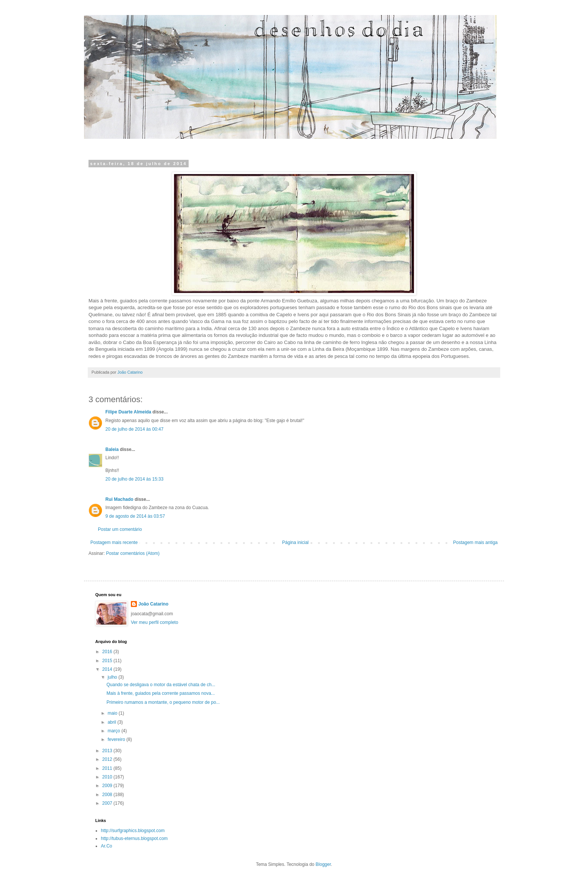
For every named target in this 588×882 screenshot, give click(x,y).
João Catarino (153, 604)
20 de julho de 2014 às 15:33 (134, 479)
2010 (108, 777)
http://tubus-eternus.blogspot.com (134, 838)
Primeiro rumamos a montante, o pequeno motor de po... (163, 702)
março (115, 731)
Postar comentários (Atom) (133, 553)
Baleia (112, 449)
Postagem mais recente (114, 542)
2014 (108, 669)
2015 (108, 661)
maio (113, 713)
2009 (108, 786)
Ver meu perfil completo (154, 622)
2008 (108, 795)
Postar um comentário (120, 529)
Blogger (323, 864)
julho (113, 677)
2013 (108, 751)
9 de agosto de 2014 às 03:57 (135, 516)
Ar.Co (106, 846)
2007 (108, 803)
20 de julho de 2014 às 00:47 (134, 429)
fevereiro (117, 739)
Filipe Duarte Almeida (128, 412)
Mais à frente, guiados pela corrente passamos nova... (161, 693)
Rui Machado (119, 499)
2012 (108, 759)
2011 (108, 768)
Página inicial (295, 542)
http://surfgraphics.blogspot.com (133, 831)
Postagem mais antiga (475, 542)
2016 (108, 652)
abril (112, 722)
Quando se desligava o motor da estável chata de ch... (161, 685)
